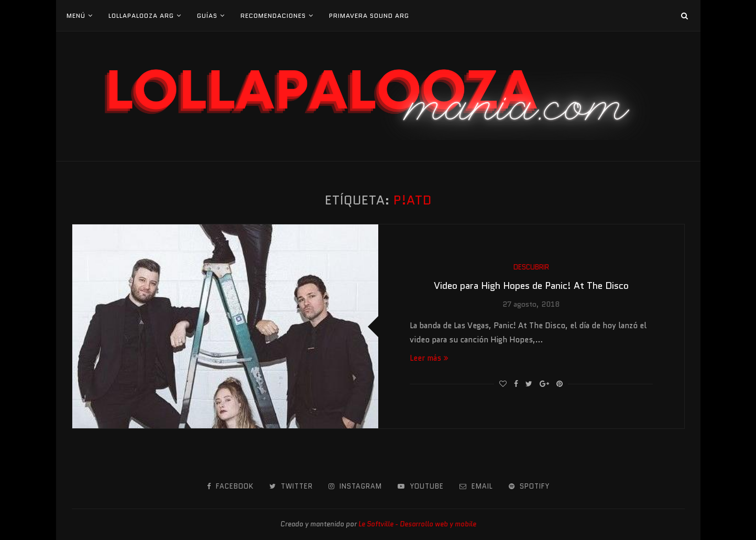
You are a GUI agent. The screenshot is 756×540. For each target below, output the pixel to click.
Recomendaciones (273, 15)
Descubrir (531, 267)
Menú (76, 15)
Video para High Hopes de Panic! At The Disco (531, 286)
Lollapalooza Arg (141, 15)
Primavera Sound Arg (369, 15)
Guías (207, 15)
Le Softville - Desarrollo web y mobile (417, 524)
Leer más (429, 358)
